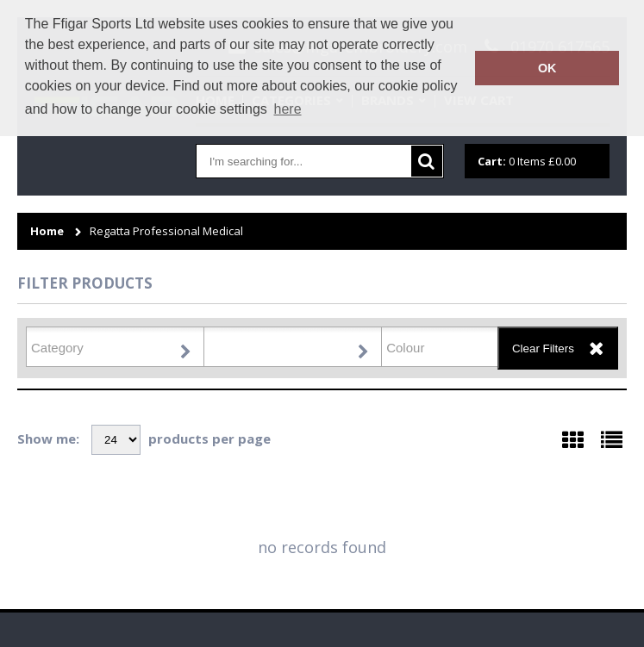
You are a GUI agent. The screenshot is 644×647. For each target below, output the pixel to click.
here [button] (288, 109)
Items (527, 161)
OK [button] (547, 68)
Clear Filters (543, 348)
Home (47, 231)
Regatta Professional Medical (166, 231)
